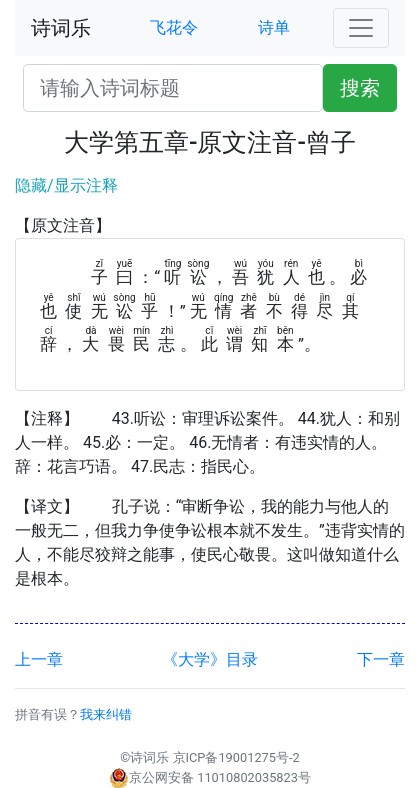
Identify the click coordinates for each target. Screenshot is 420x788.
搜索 (360, 88)
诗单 (274, 27)
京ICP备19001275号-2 (236, 757)
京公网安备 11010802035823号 (210, 777)
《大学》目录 (210, 659)
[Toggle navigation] (361, 28)
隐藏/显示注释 (66, 185)
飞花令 (174, 27)
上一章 (39, 659)
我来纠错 (106, 714)
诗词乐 (61, 28)
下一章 (381, 659)
